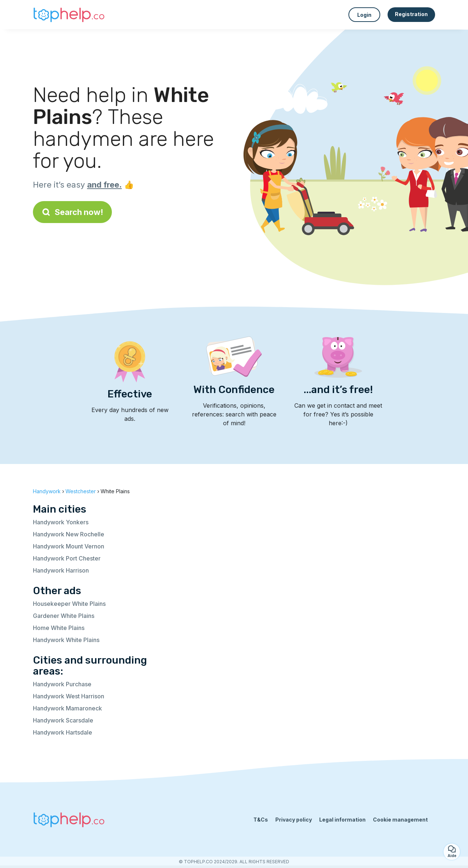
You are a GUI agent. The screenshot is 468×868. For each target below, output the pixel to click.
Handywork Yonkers (61, 522)
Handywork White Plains (66, 640)
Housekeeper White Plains (69, 604)
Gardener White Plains (64, 616)
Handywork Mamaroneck (67, 708)
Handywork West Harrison (69, 696)
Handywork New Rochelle (69, 534)
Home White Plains (59, 628)
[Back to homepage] (69, 15)
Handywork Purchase (62, 684)
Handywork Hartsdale (63, 732)
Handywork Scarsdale (63, 720)
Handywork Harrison (61, 570)
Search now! (72, 212)
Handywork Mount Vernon (69, 546)
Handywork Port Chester (67, 558)
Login (364, 15)
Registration (411, 14)
